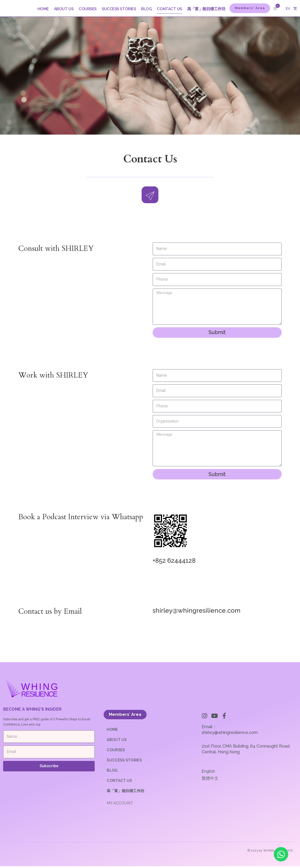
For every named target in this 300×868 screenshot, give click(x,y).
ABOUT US (64, 9)
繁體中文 (210, 780)
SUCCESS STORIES (119, 9)
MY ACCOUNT (120, 805)
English (208, 773)
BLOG (146, 9)
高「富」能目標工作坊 (206, 9)
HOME (43, 9)
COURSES (88, 9)
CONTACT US (169, 9)
